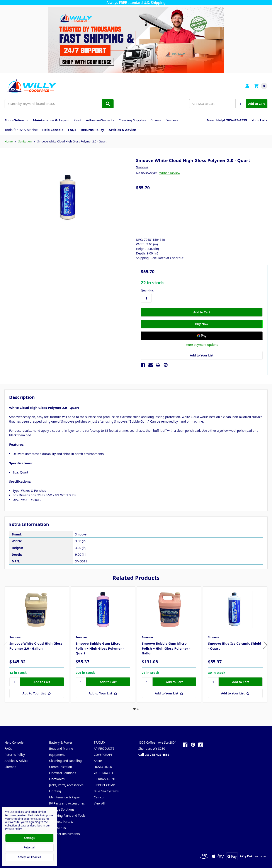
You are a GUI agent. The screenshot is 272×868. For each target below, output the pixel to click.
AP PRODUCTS (104, 748)
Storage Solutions (62, 809)
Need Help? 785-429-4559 (227, 120)
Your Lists (259, 120)
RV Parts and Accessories (67, 803)
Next (265, 645)
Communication (61, 767)
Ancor (98, 761)
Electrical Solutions (63, 773)
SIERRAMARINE (105, 779)
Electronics (57, 779)
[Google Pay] (202, 336)
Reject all (30, 847)
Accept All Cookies (29, 857)
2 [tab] (138, 709)
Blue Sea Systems (106, 791)
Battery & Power (61, 742)
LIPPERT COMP (104, 785)
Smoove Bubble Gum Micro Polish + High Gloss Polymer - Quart (100, 648)
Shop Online (16, 120)
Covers (156, 120)
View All (99, 803)
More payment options (202, 345)
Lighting (55, 791)
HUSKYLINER (103, 767)
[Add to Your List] (37, 693)
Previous (6, 645)
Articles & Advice (122, 130)
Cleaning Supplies (132, 120)
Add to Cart (257, 104)
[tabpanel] (37, 645)
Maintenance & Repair (51, 120)
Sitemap (10, 767)
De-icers (172, 120)
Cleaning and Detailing (65, 761)
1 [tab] (134, 709)
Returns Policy (92, 130)
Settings (29, 838)
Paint (78, 120)
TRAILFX (99, 742)
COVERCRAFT (103, 755)
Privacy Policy (13, 829)
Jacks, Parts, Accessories (66, 785)
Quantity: (147, 290)
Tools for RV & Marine (21, 130)
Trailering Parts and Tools (67, 815)
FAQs (72, 130)
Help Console (53, 130)
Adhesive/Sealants (100, 120)
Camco (99, 797)
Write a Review (170, 173)
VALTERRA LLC (104, 773)
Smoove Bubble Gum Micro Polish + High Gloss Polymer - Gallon (166, 648)
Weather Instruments (65, 834)
